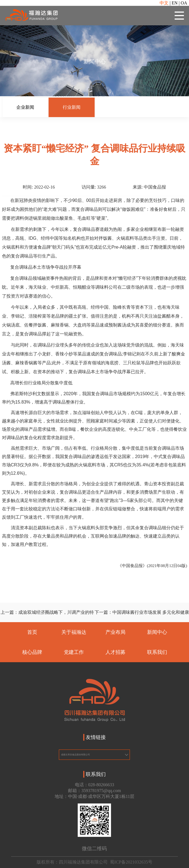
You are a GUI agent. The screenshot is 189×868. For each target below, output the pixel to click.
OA (184, 3)
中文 (164, 3)
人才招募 (115, 652)
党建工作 (74, 652)
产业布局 (115, 632)
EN (175, 3)
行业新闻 (72, 107)
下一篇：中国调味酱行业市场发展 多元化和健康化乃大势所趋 (142, 616)
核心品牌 (32, 652)
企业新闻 (25, 107)
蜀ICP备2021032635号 (131, 862)
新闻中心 (157, 632)
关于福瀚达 (74, 632)
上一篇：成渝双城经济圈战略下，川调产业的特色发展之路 (47, 616)
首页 (32, 632)
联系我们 (157, 652)
